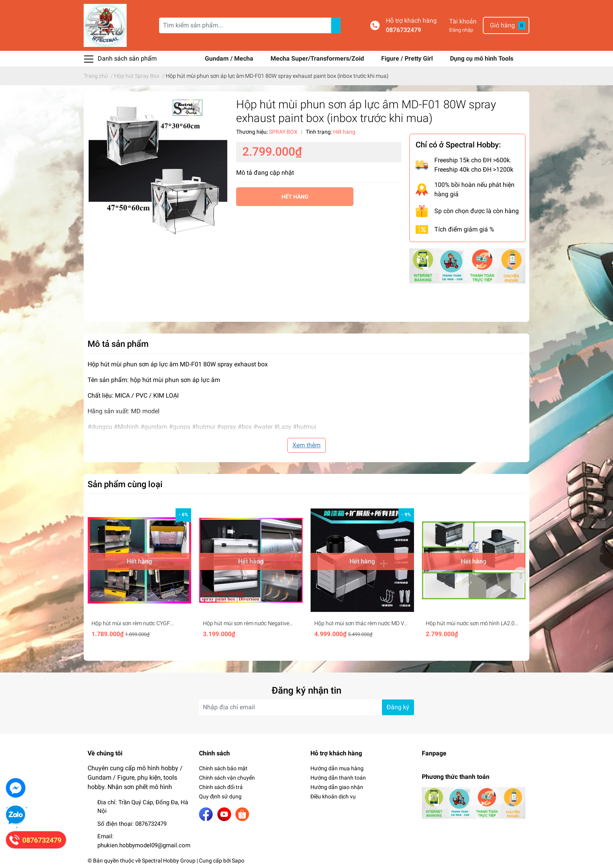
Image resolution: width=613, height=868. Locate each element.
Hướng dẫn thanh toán (338, 778)
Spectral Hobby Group (169, 861)
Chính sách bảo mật (223, 768)
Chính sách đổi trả (221, 787)
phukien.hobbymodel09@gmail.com (144, 845)
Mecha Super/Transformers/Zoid (318, 58)
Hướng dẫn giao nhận (337, 787)
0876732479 (403, 30)
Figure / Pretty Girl (408, 58)
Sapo (238, 861)
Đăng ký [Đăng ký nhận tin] (398, 707)
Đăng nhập (461, 30)
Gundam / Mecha (230, 58)
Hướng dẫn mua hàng (337, 768)
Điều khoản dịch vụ (333, 796)
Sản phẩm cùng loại (125, 484)
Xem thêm (306, 445)
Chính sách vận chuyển (227, 778)
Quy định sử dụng (220, 796)
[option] (139, 576)
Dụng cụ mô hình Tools (482, 58)
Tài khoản (463, 21)
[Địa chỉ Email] (306, 707)
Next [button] (521, 576)
